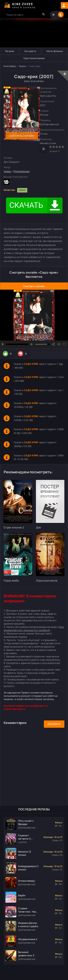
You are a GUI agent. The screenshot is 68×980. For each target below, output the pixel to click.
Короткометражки (34, 58)
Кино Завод (10, 66)
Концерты (30, 51)
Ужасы (22, 66)
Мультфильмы (55, 51)
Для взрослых (21, 171)
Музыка (10, 51)
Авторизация (64, 5)
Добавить (54, 724)
